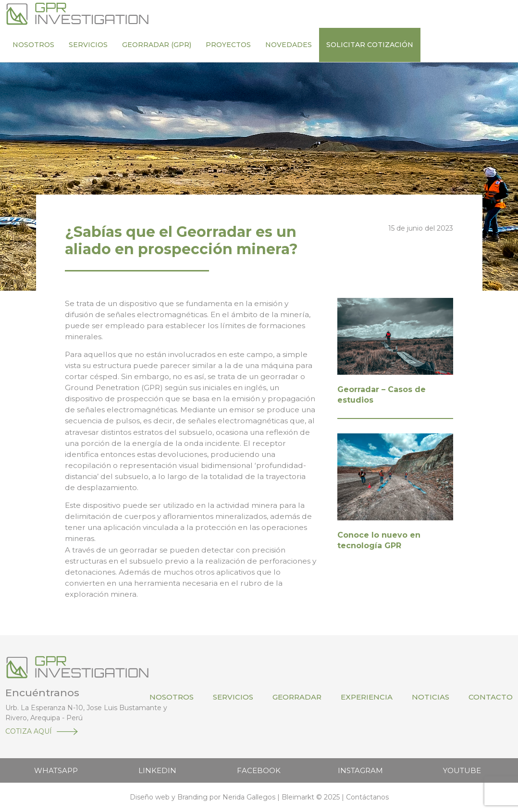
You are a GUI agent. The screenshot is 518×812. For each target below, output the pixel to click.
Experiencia (367, 697)
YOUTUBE (462, 770)
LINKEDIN (157, 770)
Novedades (289, 45)
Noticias (431, 697)
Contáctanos (367, 797)
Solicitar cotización (370, 45)
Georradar (297, 697)
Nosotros (33, 45)
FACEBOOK (259, 770)
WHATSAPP (56, 770)
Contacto (491, 697)
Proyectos (228, 45)
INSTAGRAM (360, 770)
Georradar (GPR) (157, 45)
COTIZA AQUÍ (29, 731)
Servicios (88, 45)
